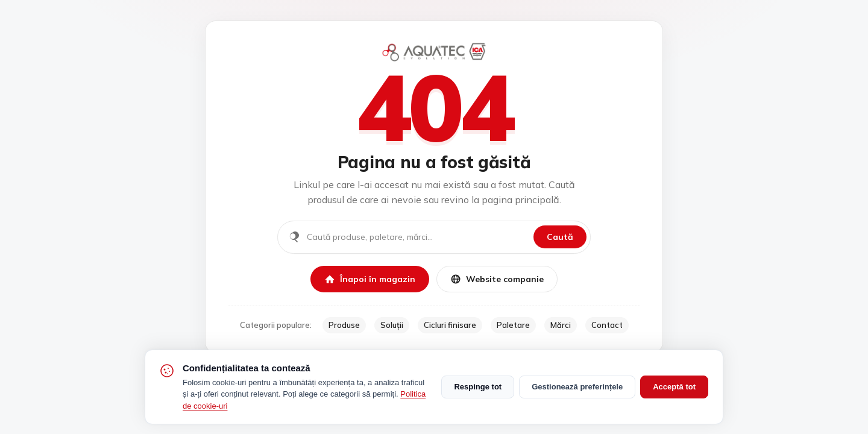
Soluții (392, 325)
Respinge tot (478, 387)
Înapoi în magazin (370, 279)
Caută (560, 237)
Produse (344, 325)
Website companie (497, 279)
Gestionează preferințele (577, 387)
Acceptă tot (674, 387)
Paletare (513, 325)
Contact (607, 325)
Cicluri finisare (450, 325)
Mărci (561, 325)
